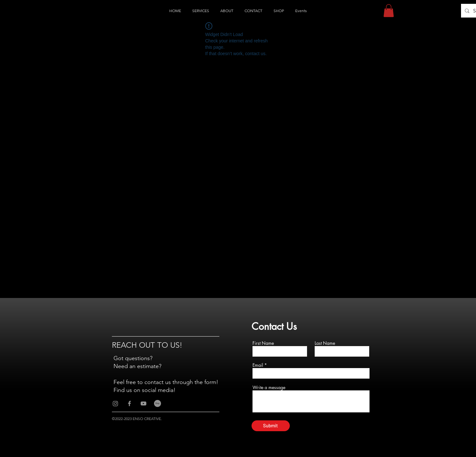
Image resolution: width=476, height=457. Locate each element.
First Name (263, 343)
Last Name (325, 343)
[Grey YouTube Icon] (143, 403)
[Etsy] (157, 403)
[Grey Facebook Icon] (129, 403)
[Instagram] (115, 403)
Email (258, 365)
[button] (389, 11)
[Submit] (271, 426)
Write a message (269, 388)
